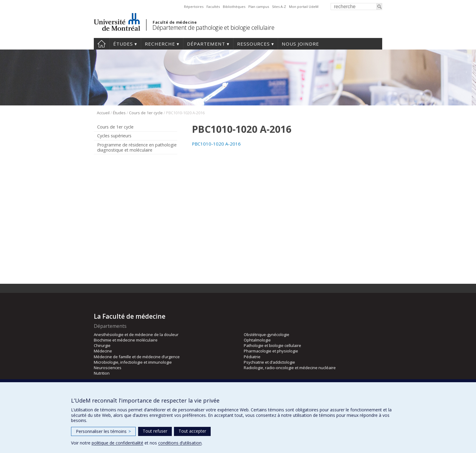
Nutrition (102, 373)
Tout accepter (192, 431)
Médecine (103, 351)
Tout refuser (155, 431)
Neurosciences (108, 368)
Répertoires (194, 7)
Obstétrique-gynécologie (267, 335)
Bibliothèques (234, 7)
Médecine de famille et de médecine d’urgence (137, 357)
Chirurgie (102, 345)
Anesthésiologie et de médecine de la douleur (136, 335)
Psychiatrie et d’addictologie (269, 362)
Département (206, 44)
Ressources (253, 44)
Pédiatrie (252, 357)
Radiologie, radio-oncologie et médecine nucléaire (290, 368)
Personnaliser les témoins (103, 431)
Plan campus (259, 7)
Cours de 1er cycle (146, 113)
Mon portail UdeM (304, 7)
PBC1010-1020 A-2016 (216, 144)
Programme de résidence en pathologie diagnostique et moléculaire (137, 147)
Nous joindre (300, 44)
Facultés (213, 7)
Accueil (102, 44)
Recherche (160, 44)
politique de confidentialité (117, 443)
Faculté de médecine (175, 22)
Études (123, 44)
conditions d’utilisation (180, 443)
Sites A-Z (279, 7)
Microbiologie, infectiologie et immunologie (133, 362)
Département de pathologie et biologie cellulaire (213, 27)
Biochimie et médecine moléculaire (126, 340)
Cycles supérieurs (114, 136)
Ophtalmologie (257, 340)
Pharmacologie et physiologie (271, 351)
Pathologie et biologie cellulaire (272, 345)
